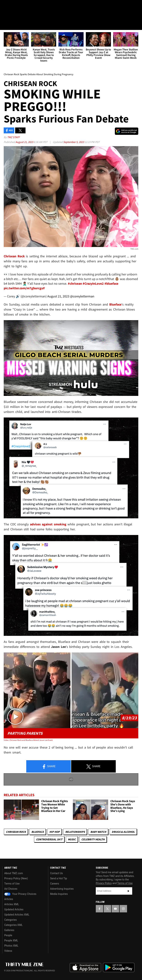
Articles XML (12, 904)
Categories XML (13, 925)
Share (49, 767)
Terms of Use (12, 884)
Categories (10, 920)
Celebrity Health (93, 839)
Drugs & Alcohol (123, 832)
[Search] (137, 25)
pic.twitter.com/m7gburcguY (24, 288)
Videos (8, 951)
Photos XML (11, 946)
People (8, 935)
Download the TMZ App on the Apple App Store (85, 968)
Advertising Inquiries (62, 889)
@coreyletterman (82, 296)
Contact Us (56, 873)
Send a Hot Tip (59, 878)
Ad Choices (11, 889)
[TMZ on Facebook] (6, 6)
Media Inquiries (59, 894)
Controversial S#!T (49, 839)
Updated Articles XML (17, 915)
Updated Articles (14, 909)
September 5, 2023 (74, 142)
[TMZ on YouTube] (115, 909)
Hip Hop (55, 832)
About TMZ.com (14, 873)
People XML (11, 940)
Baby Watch (98, 832)
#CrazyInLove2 (93, 284)
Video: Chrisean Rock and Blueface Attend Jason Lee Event (28, 740)
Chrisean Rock (16, 832)
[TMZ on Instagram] (33, 6)
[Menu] (5, 25)
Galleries (9, 930)
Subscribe (129, 891)
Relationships (75, 832)
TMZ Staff (13, 137)
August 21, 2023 (25, 142)
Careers (55, 884)
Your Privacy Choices (20, 894)
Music (72, 839)
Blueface (38, 832)
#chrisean (75, 284)
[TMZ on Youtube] (24, 6)
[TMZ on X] (15, 6)
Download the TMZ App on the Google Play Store (119, 968)
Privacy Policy (104, 883)
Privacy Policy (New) (16, 878)
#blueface (111, 284)
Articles (9, 899)
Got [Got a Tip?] (12, 16)
